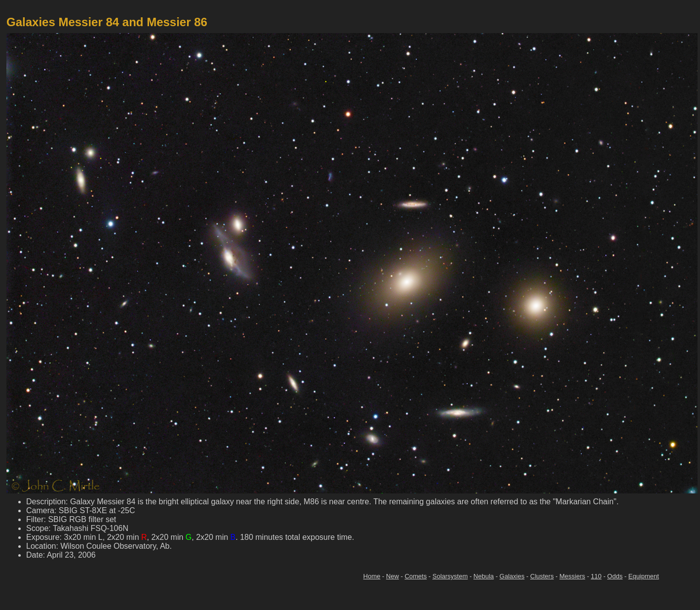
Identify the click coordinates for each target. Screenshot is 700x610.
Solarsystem (450, 576)
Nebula (484, 576)
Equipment (644, 576)
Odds (615, 576)
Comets (416, 576)
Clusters (542, 576)
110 (596, 576)
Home (372, 576)
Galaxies (512, 576)
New (392, 576)
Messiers (572, 576)
